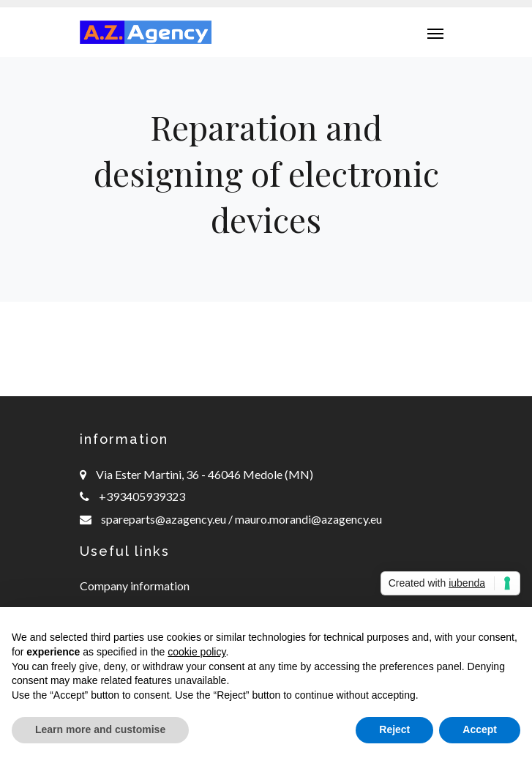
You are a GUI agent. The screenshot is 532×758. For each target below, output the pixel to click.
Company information (135, 586)
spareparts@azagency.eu (165, 519)
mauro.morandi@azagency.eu (307, 519)
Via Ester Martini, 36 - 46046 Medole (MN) (205, 474)
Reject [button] (394, 729)
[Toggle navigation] (435, 32)
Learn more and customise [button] (100, 729)
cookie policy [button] (196, 652)
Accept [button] (480, 729)
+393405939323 (142, 496)
